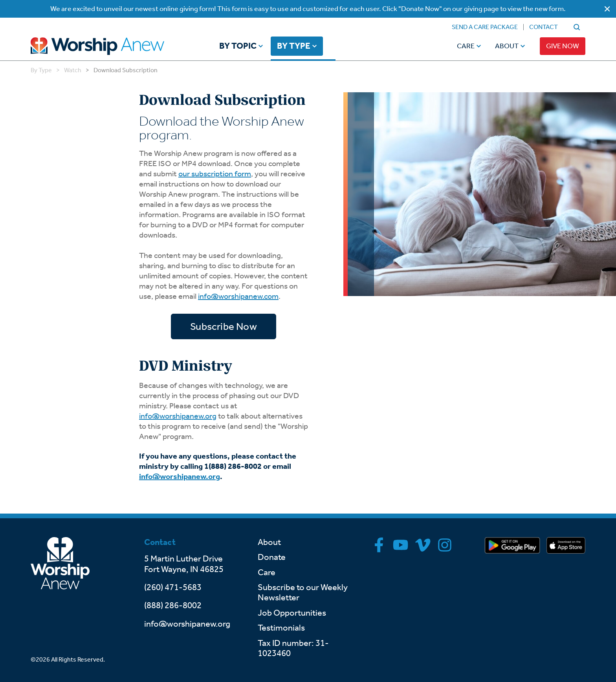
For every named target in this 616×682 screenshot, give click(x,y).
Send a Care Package (485, 27)
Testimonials (281, 628)
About (507, 46)
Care (466, 46)
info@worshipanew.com (238, 296)
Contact (544, 27)
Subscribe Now (224, 326)
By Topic (238, 46)
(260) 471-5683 (173, 587)
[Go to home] (112, 46)
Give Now (563, 46)
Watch (73, 70)
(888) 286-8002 (173, 605)
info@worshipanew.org (178, 416)
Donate (272, 557)
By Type (294, 46)
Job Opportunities (292, 613)
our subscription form (215, 174)
